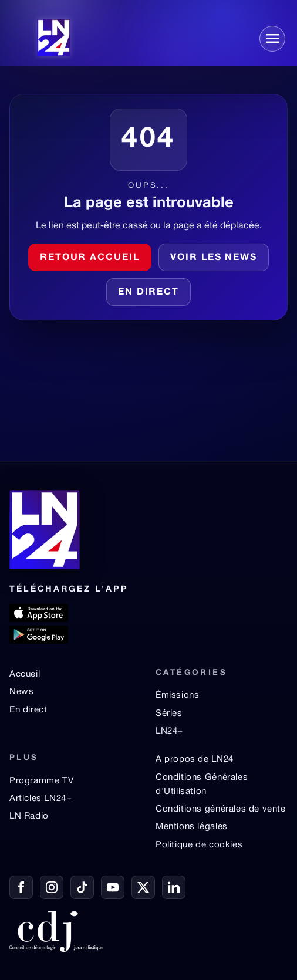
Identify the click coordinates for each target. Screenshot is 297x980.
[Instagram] (52, 887)
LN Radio (29, 816)
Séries (169, 714)
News (21, 692)
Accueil (25, 674)
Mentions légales (192, 827)
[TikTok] (82, 887)
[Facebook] (21, 887)
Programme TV (41, 781)
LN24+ (169, 731)
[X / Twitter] (143, 887)
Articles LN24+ (41, 799)
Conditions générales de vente (221, 809)
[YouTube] (113, 887)
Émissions (177, 695)
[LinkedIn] (174, 887)
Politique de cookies (199, 845)
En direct (148, 292)
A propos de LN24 (195, 759)
